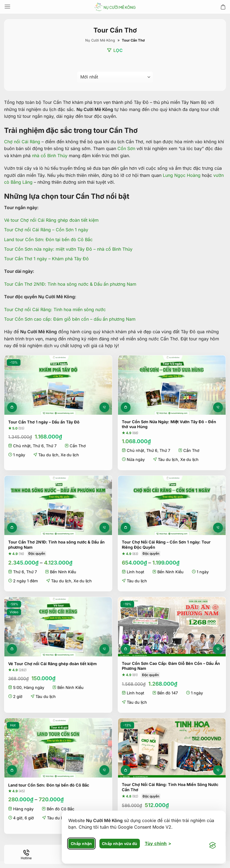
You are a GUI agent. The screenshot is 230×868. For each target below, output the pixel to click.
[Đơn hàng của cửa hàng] (115, 77)
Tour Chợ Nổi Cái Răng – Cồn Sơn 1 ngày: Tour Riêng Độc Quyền (166, 545)
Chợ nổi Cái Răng (22, 141)
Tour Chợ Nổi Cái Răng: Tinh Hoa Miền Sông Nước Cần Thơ (170, 787)
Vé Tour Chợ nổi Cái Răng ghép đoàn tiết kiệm (52, 664)
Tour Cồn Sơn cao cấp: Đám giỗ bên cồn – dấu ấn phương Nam (70, 319)
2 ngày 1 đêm (26, 581)
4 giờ (18, 818)
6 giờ (29, 818)
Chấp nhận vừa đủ (120, 844)
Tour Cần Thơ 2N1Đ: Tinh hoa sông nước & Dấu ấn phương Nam (70, 284)
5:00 (17, 687)
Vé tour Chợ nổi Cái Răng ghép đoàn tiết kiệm (51, 220)
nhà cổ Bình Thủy (50, 156)
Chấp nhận (81, 844)
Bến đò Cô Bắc (61, 809)
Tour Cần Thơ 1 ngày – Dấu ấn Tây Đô (44, 422)
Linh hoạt (135, 572)
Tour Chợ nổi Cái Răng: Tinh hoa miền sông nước (55, 309)
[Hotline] (26, 854)
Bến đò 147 (168, 693)
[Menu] (7, 7)
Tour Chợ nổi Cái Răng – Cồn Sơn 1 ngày (46, 230)
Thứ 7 (51, 446)
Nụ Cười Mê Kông (100, 40)
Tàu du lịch (48, 455)
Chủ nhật (22, 446)
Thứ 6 (38, 446)
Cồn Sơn (126, 148)
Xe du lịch (70, 455)
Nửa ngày (136, 459)
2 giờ (18, 696)
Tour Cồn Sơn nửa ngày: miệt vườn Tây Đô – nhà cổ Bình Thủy (68, 249)
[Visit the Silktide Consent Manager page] (213, 846)
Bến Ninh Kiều (63, 572)
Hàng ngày (34, 687)
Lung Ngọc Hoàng (182, 175)
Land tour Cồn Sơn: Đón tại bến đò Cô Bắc (48, 239)
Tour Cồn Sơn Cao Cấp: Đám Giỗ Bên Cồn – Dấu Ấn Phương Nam (171, 666)
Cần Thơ (78, 446)
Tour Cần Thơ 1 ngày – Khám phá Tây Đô (46, 259)
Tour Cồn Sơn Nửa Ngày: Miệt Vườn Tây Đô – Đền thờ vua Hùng (169, 424)
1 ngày (19, 455)
